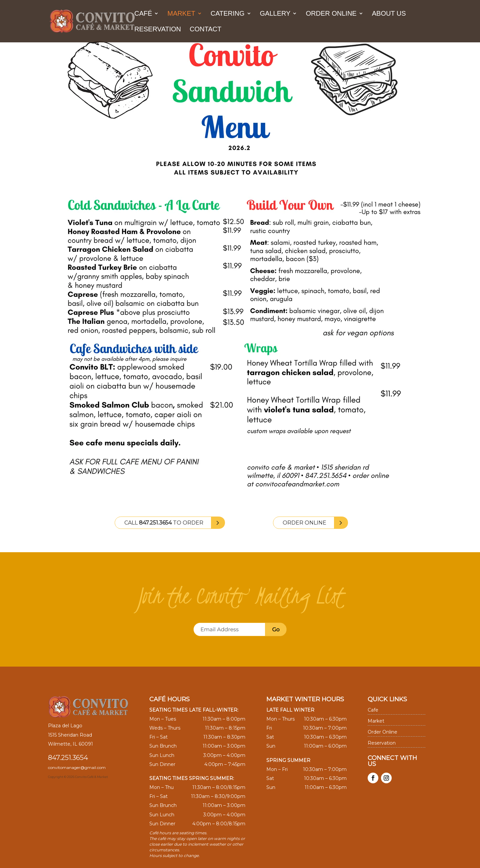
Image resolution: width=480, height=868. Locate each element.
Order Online (331, 14)
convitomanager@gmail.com (77, 767)
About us (389, 14)
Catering (228, 14)
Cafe (373, 710)
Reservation (158, 30)
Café (143, 14)
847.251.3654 (68, 758)
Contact (205, 30)
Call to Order (164, 523)
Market (181, 14)
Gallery (275, 14)
